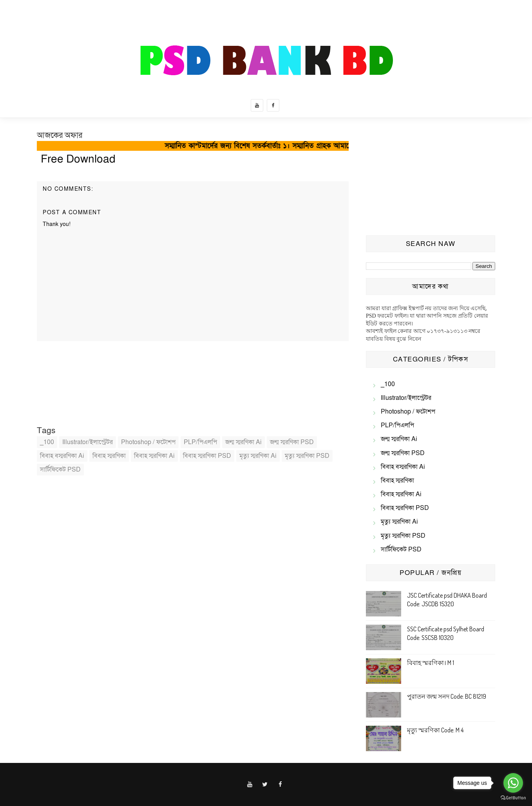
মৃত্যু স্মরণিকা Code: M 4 (435, 730)
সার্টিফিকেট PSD (60, 470)
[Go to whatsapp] (513, 783)
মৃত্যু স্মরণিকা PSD (307, 456)
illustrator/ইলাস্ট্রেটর (88, 442)
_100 (47, 442)
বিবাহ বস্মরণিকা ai (62, 456)
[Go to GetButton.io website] (513, 798)
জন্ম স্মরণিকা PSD (292, 442)
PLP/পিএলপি (200, 442)
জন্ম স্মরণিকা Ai (243, 442)
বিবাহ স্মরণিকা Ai (154, 456)
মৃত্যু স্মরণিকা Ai (258, 456)
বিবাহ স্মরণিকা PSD (207, 456)
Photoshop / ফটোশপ (148, 442)
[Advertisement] (431, 179)
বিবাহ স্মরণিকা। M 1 (431, 663)
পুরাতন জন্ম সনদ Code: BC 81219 (447, 696)
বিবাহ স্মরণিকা (109, 456)
